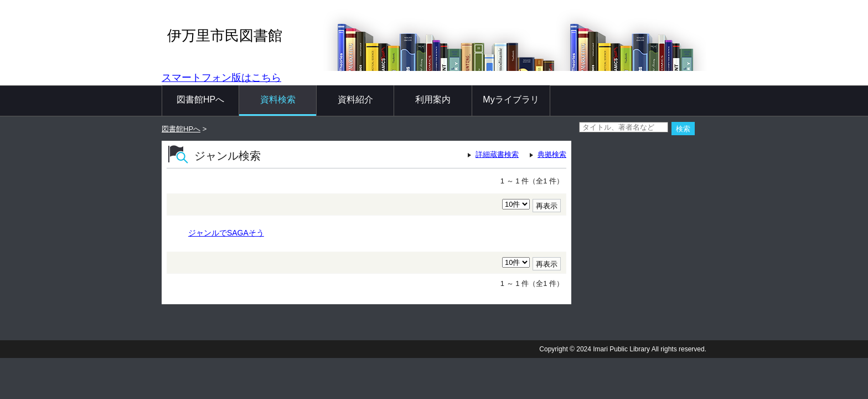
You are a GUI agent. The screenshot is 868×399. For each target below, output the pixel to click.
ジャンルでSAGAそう (226, 233)
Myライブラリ (511, 99)
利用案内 (433, 99)
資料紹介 (355, 99)
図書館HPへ (200, 99)
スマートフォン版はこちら (221, 78)
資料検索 (278, 99)
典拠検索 (552, 154)
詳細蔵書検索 (497, 154)
